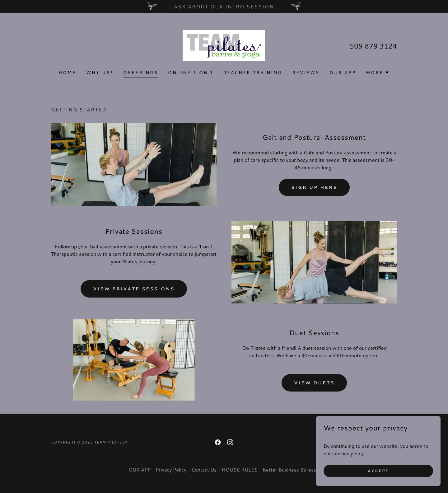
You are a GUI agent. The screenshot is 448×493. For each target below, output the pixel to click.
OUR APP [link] (343, 73)
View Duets (314, 383)
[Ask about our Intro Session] (224, 6)
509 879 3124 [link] (373, 46)
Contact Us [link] (204, 470)
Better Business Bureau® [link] (291, 470)
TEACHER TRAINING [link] (253, 73)
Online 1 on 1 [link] (191, 73)
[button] (378, 73)
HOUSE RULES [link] (240, 470)
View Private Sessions (134, 289)
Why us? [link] (100, 73)
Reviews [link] (306, 73)
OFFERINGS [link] (141, 73)
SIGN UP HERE (314, 187)
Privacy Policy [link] (171, 470)
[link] (224, 45)
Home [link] (67, 73)
